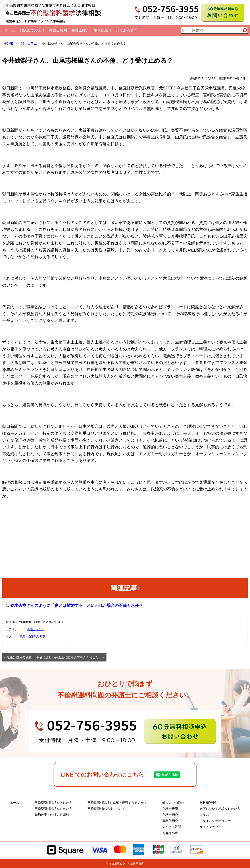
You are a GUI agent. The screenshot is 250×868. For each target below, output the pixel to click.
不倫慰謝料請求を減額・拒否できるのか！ (117, 803)
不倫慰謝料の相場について (106, 809)
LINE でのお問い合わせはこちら (102, 775)
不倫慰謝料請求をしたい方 (53, 809)
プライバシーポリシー (215, 821)
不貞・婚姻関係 (29, 637)
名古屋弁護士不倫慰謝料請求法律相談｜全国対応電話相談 (54, 12)
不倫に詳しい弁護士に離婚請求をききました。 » (70, 657)
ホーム (10, 30)
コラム (204, 815)
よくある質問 (127, 30)
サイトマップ (209, 827)
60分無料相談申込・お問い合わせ (125, 731)
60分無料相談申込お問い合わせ (223, 13)
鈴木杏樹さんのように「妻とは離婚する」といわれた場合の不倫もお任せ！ (79, 606)
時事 (42, 637)
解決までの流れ (32, 30)
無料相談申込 (209, 803)
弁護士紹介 (80, 30)
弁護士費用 (58, 30)
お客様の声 (170, 833)
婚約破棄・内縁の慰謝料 (52, 815)
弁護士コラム (27, 43)
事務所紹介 (103, 30)
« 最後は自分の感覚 (18, 657)
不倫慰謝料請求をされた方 (53, 803)
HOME (8, 43)
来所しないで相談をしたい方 (220, 809)
